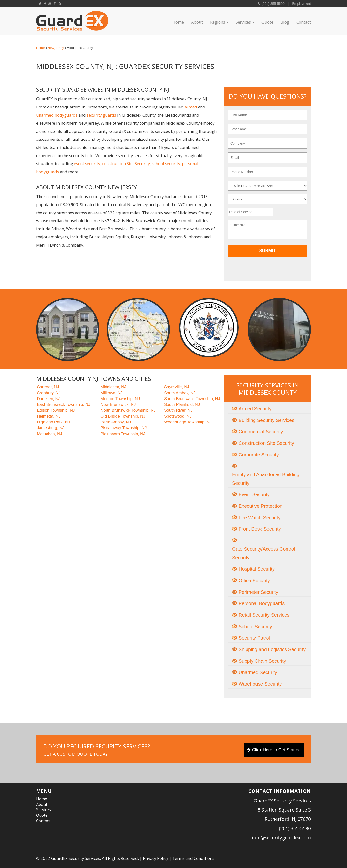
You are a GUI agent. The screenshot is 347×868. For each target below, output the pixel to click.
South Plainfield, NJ (182, 404)
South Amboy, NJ (180, 393)
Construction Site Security (266, 443)
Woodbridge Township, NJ (188, 422)
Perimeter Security (258, 592)
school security (166, 164)
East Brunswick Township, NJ (64, 404)
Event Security (254, 494)
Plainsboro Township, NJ (123, 434)
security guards (101, 115)
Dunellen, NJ (49, 399)
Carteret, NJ (48, 387)
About (197, 22)
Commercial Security (261, 432)
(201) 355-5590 (273, 4)
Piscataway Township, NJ (124, 428)
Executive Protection (260, 506)
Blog (285, 22)
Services (245, 22)
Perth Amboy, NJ (116, 422)
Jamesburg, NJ (51, 428)
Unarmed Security (258, 672)
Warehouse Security (260, 684)
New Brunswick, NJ (118, 404)
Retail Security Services (264, 615)
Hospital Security (257, 569)
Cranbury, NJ (49, 393)
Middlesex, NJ (113, 387)
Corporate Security (259, 455)
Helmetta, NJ (49, 416)
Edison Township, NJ (56, 410)
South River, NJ (178, 410)
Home (178, 22)
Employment (301, 4)
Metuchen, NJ (50, 434)
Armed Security (255, 409)
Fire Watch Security (260, 518)
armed (191, 107)
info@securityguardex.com (281, 838)
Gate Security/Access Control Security (264, 553)
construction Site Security (126, 164)
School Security (255, 627)
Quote (267, 22)
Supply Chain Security (262, 661)
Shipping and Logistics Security (272, 649)
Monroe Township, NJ (120, 399)
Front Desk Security (260, 529)
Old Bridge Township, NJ (123, 416)
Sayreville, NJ (177, 387)
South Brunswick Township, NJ (192, 399)
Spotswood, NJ (178, 416)
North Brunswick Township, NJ (128, 410)
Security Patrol (254, 638)
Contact (304, 22)
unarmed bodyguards (57, 115)
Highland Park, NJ (53, 422)
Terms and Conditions (193, 858)
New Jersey (56, 48)
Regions (219, 22)
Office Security (254, 581)
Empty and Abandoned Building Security (266, 479)
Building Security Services (266, 420)
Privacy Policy (156, 858)
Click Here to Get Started (274, 750)
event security (87, 164)
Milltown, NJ (112, 393)
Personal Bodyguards (262, 603)
